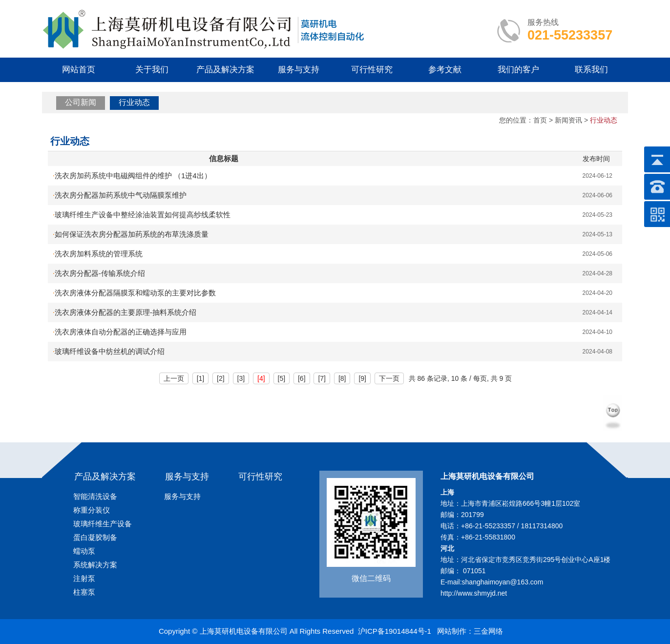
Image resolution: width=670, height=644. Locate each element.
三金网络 (488, 631)
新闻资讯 (568, 120)
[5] (282, 378)
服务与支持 (299, 70)
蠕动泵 (84, 551)
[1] (201, 378)
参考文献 (445, 70)
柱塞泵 (84, 592)
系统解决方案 (95, 565)
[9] (362, 378)
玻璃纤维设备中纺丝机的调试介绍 (109, 351)
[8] (342, 378)
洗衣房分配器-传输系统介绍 (99, 273)
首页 (540, 120)
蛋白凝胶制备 (95, 537)
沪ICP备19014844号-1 (395, 631)
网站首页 (79, 70)
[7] (322, 378)
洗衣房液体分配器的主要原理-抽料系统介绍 (125, 312)
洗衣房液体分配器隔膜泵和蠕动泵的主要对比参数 (134, 293)
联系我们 (591, 70)
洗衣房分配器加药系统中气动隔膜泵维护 (120, 195)
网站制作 (452, 631)
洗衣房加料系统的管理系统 (98, 254)
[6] (302, 378)
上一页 (174, 378)
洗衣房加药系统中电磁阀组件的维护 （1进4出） (132, 176)
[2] (221, 378)
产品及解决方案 (225, 70)
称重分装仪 (92, 510)
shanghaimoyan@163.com (503, 582)
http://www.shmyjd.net (474, 593)
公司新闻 (81, 102)
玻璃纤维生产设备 (103, 524)
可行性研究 (372, 70)
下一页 (389, 378)
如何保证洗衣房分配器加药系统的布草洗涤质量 (131, 234)
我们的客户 (518, 70)
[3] (241, 378)
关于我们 (152, 70)
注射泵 (84, 578)
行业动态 (134, 102)
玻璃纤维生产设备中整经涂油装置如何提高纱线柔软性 (142, 215)
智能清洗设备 (95, 496)
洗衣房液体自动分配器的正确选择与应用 (120, 332)
